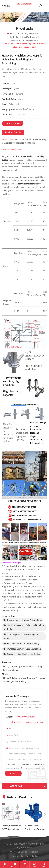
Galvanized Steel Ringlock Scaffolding (24, 654)
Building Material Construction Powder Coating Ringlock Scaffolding (34, 828)
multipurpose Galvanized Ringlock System (21, 636)
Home (11, 33)
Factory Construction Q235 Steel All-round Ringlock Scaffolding (12, 828)
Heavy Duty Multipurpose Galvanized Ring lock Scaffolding (22, 668)
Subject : (24, 719)
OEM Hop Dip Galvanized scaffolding (24, 649)
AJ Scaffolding (32, 856)
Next (45, 815)
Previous (1, 815)
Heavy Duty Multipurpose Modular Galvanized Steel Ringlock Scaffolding (24, 680)
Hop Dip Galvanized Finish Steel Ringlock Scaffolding (24, 627)
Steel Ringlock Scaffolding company (23, 643)
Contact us (13, 123)
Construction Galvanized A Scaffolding (24, 620)
